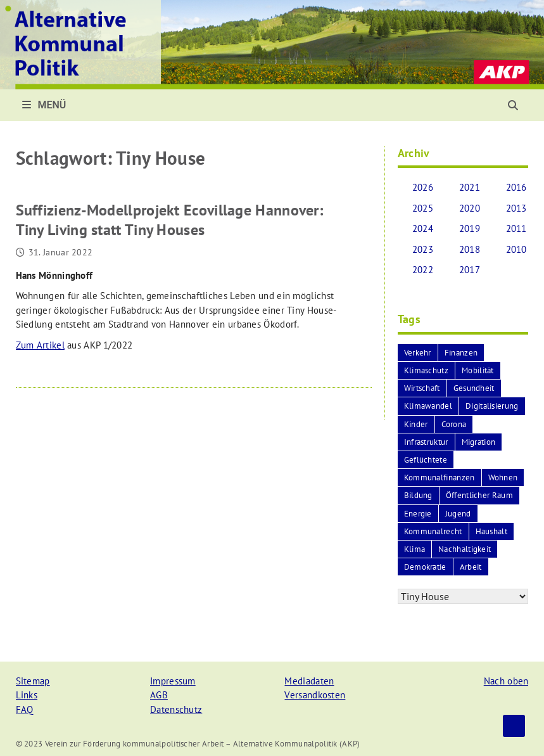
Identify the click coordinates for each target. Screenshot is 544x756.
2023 (423, 249)
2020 (470, 208)
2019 (470, 228)
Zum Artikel (40, 345)
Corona (454, 424)
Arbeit (471, 567)
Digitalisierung (492, 406)
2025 (423, 208)
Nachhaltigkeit (465, 549)
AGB (159, 695)
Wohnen (503, 477)
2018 (470, 249)
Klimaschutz (426, 370)
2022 (423, 270)
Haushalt (491, 531)
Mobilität (478, 370)
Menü (44, 105)
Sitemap (33, 681)
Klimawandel (428, 406)
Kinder (416, 424)
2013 (516, 208)
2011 (516, 228)
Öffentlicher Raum (479, 495)
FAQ (25, 709)
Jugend (458, 514)
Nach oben (506, 681)
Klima (415, 549)
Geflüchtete (426, 460)
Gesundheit (474, 388)
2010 (516, 249)
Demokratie (425, 567)
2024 (423, 228)
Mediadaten (309, 681)
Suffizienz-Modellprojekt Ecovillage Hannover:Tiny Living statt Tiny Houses (170, 220)
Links (27, 695)
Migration (479, 442)
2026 (423, 187)
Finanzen (461, 353)
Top (514, 726)
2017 (470, 270)
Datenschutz (176, 709)
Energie (418, 514)
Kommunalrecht (433, 531)
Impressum (173, 681)
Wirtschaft (422, 388)
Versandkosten (315, 695)
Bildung (418, 495)
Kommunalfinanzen (440, 477)
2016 (516, 187)
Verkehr (418, 353)
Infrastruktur (426, 442)
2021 (470, 187)
